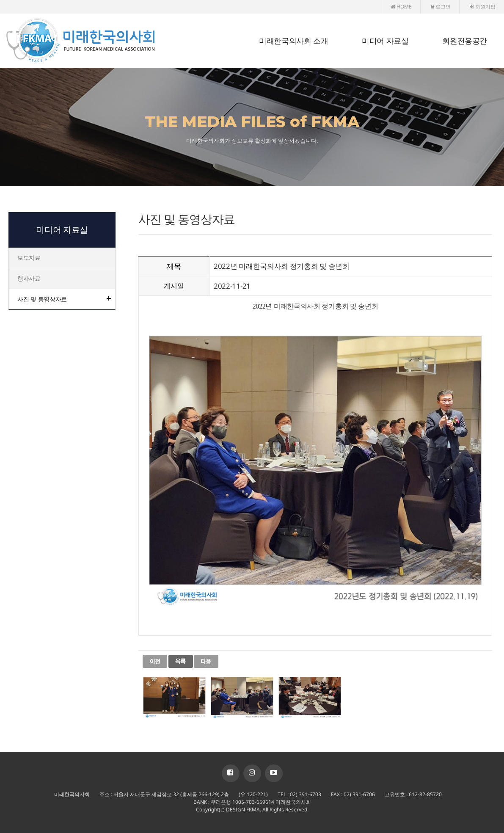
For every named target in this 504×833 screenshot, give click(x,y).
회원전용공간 (465, 41)
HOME (401, 7)
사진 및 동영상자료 (42, 299)
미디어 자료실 (385, 41)
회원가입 (483, 7)
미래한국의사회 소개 (293, 41)
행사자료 (29, 278)
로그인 (441, 7)
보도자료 (29, 258)
